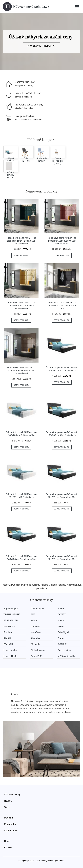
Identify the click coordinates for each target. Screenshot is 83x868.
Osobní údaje (11, 831)
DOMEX (62, 614)
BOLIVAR (8, 644)
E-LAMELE (36, 656)
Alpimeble (35, 638)
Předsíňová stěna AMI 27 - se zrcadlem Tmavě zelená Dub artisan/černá (21, 241)
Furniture (8, 632)
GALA (61, 638)
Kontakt (8, 848)
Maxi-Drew (36, 632)
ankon (61, 609)
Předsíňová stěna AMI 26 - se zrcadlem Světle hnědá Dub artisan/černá (21, 370)
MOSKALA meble (66, 656)
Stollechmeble (38, 650)
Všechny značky (12, 794)
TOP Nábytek (37, 609)
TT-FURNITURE (12, 614)
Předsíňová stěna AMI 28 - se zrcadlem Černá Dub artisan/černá (62, 306)
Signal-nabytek (11, 609)
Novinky (8, 801)
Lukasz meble (10, 650)
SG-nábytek (64, 632)
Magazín (8, 818)
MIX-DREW (9, 626)
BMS (33, 614)
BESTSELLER (11, 620)
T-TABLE (62, 644)
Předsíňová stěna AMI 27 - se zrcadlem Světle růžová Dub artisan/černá (62, 241)
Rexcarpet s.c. (65, 650)
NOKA (34, 620)
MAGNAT (35, 626)
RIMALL (8, 638)
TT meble (35, 644)
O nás (7, 841)
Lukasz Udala (10, 656)
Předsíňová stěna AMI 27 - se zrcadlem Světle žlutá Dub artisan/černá (21, 306)
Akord (61, 626)
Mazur (61, 620)
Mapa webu (10, 824)
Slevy (7, 807)
